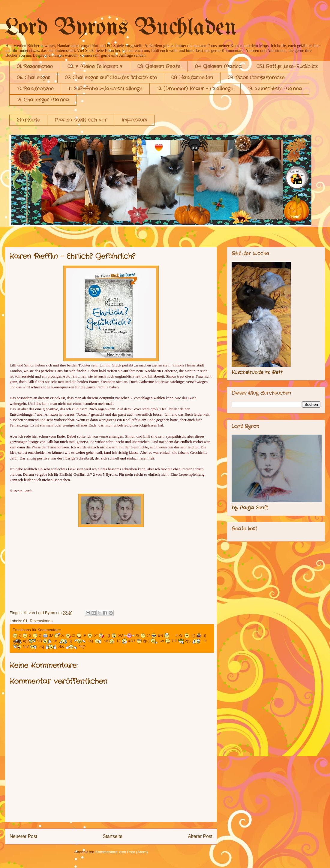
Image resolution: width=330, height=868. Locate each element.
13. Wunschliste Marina (275, 89)
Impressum (134, 120)
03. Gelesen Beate (159, 66)
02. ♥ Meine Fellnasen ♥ (95, 66)
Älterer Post (200, 836)
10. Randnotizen (35, 89)
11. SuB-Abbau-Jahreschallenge (105, 89)
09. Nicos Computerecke (256, 78)
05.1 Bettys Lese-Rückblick (287, 66)
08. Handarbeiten (192, 78)
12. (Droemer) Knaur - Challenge (195, 89)
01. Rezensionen (35, 66)
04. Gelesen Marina (218, 66)
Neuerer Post (23, 836)
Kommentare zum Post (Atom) (122, 852)
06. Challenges (33, 78)
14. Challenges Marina (43, 100)
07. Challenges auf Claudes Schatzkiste (111, 78)
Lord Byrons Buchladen (121, 28)
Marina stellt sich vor (81, 120)
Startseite (28, 120)
